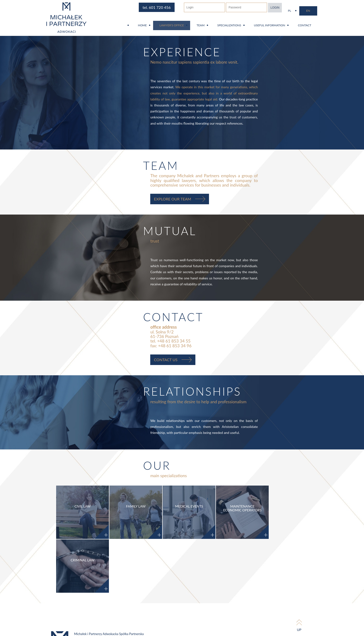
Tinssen (324, 606)
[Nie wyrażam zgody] (257, 635)
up (312, 591)
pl (303, 11)
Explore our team (183, 201)
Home (146, 28)
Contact (316, 28)
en (321, 11)
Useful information (280, 28)
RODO (233, 629)
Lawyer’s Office (177, 28)
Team (207, 28)
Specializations (238, 28)
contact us (177, 367)
